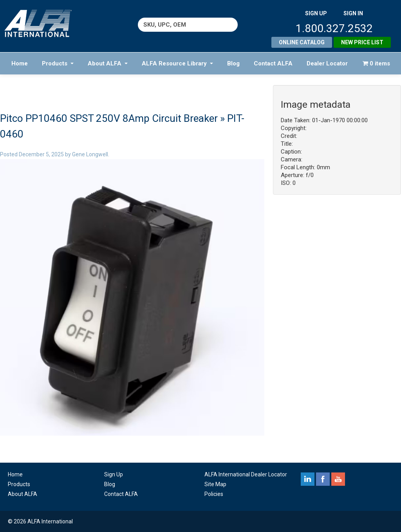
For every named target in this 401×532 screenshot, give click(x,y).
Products (58, 63)
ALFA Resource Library (177, 63)
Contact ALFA (273, 63)
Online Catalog (302, 42)
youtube (338, 479)
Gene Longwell (90, 154)
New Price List (362, 42)
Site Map (215, 484)
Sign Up (114, 474)
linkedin (308, 479)
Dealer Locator (327, 63)
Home (20, 63)
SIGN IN (353, 13)
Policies (214, 494)
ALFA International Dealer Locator (246, 474)
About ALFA (108, 63)
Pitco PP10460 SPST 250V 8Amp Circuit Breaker (109, 118)
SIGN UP (316, 13)
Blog (233, 63)
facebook (323, 479)
